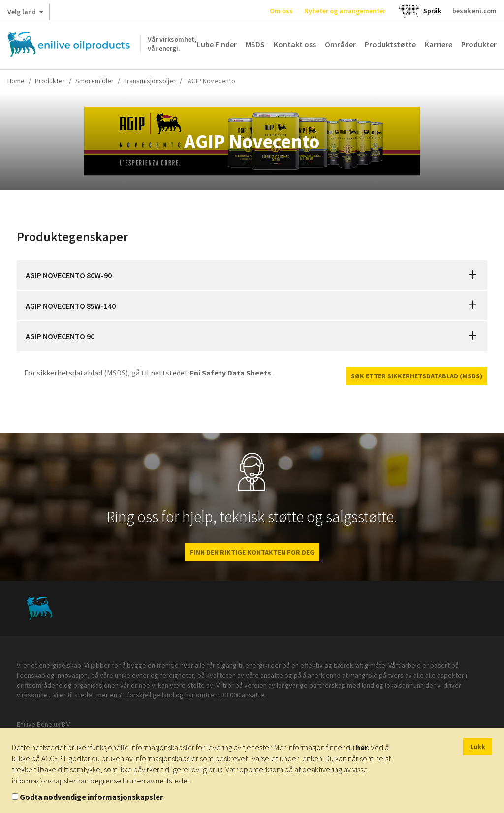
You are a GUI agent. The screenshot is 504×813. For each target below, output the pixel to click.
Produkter (479, 44)
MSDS (255, 44)
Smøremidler (94, 81)
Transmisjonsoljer (150, 81)
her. (362, 747)
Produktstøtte (390, 44)
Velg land (25, 14)
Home (16, 81)
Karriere (439, 44)
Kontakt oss (295, 44)
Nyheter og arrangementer (345, 11)
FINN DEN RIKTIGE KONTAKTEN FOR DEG (252, 552)
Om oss (281, 11)
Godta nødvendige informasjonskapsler (91, 797)
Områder (340, 44)
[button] (472, 275)
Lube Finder (217, 44)
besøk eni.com (474, 11)
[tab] (252, 275)
